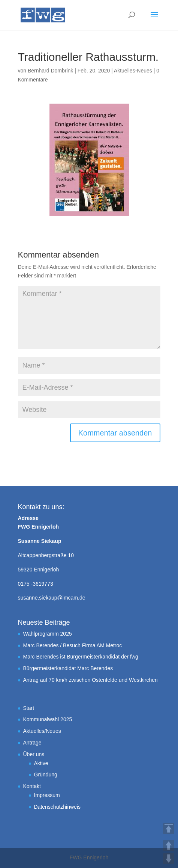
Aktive (41, 763)
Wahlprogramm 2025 (48, 634)
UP (169, 845)
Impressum (47, 795)
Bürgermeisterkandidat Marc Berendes (68, 668)
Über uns (34, 754)
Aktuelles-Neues (133, 71)
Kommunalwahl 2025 (48, 719)
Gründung (46, 775)
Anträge (32, 743)
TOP (169, 829)
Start (29, 708)
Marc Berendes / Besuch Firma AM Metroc (73, 645)
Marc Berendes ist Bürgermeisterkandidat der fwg (81, 657)
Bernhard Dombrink (50, 71)
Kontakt (32, 786)
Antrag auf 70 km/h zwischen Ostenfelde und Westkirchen (90, 680)
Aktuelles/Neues (42, 731)
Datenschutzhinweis (58, 807)
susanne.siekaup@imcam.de (52, 598)
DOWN (169, 859)
